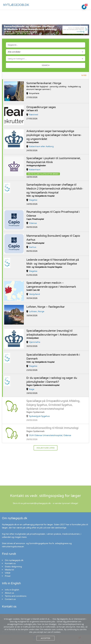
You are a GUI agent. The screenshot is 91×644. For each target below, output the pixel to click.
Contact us (10, 599)
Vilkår (8, 573)
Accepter (45, 638)
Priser (8, 576)
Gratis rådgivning (13, 567)
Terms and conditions (16, 596)
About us (9, 593)
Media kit (9, 570)
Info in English (12, 590)
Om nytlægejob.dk (14, 560)
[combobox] (45, 52)
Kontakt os (10, 563)
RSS (85, 75)
